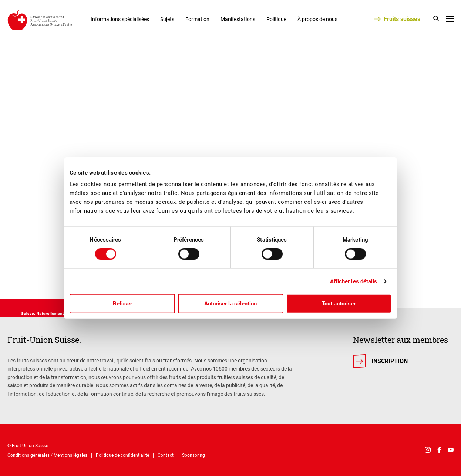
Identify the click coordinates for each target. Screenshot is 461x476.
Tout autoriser (339, 304)
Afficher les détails (354, 281)
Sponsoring (194, 455)
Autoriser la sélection (231, 304)
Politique (276, 19)
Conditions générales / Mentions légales (47, 455)
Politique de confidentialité (122, 455)
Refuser (122, 304)
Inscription (390, 361)
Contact (166, 455)
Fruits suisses (402, 19)
